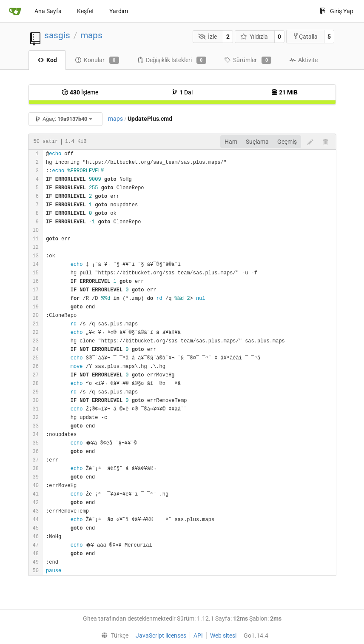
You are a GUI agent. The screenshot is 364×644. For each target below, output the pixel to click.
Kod (47, 60)
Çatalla (305, 36)
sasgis (57, 35)
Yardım (119, 11)
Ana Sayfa (48, 11)
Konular (97, 60)
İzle (208, 37)
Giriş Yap (336, 11)
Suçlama (257, 142)
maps (91, 35)
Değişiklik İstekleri (172, 60)
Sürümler (248, 60)
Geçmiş (287, 142)
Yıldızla (254, 37)
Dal (182, 92)
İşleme (80, 92)
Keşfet (85, 11)
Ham (231, 142)
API (198, 635)
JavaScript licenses (161, 635)
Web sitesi (223, 635)
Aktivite (303, 60)
